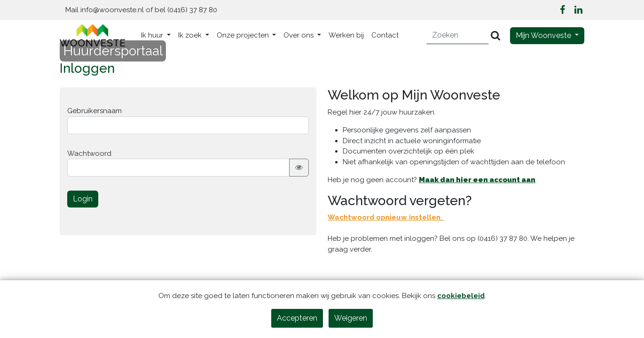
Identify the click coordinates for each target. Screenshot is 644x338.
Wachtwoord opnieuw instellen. (386, 217)
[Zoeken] (458, 35)
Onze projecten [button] (244, 35)
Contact (385, 35)
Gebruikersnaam (94, 111)
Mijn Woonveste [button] (544, 35)
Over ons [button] (299, 35)
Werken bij (346, 35)
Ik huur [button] (153, 35)
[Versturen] (495, 35)
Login (83, 199)
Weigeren (351, 318)
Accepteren (297, 318)
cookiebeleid (461, 296)
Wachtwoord (89, 154)
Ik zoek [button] (191, 35)
